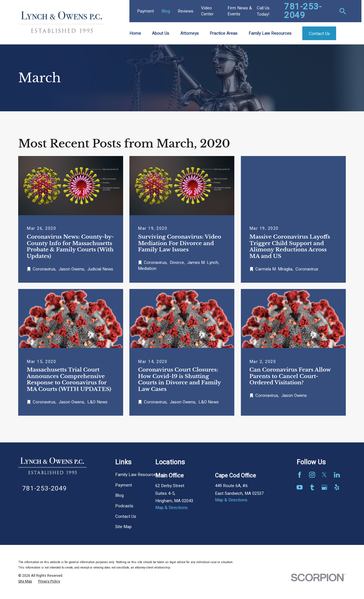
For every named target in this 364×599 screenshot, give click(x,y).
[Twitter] (324, 475)
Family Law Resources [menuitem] (270, 33)
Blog (166, 11)
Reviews (186, 11)
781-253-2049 (303, 11)
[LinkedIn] (337, 475)
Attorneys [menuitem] (190, 33)
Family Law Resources (137, 475)
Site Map (123, 527)
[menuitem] (25, 582)
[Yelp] (337, 487)
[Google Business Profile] (324, 487)
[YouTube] (300, 487)
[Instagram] (312, 475)
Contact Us (126, 516)
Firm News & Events (240, 11)
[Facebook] (300, 475)
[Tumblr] (312, 487)
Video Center (207, 11)
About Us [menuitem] (161, 33)
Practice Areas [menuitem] (224, 33)
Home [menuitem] (135, 33)
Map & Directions (171, 508)
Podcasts (124, 506)
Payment (145, 11)
